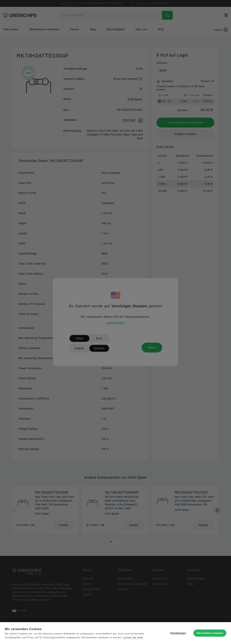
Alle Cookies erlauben (210, 633)
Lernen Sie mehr (133, 637)
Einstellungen (178, 633)
